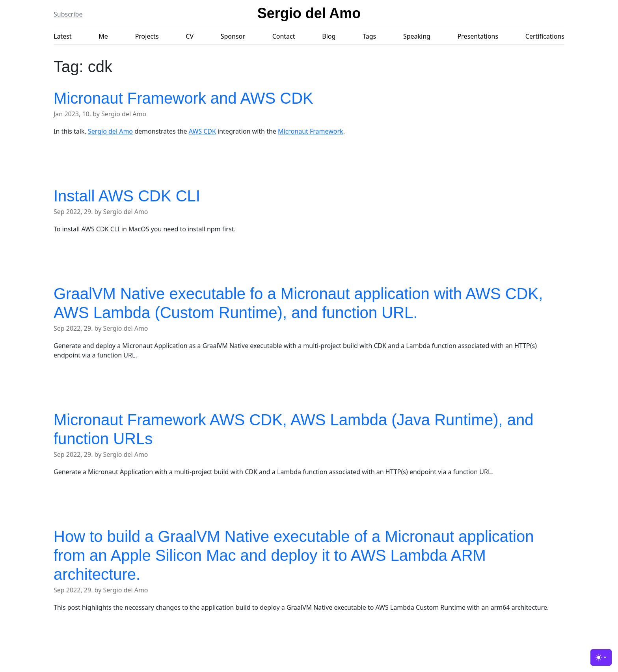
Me (103, 36)
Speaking (417, 36)
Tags (369, 36)
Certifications (545, 36)
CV (190, 36)
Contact (284, 36)
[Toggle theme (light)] (601, 657)
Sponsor (233, 36)
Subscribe (68, 14)
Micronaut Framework (311, 131)
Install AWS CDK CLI (127, 196)
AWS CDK (202, 131)
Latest (63, 36)
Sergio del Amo (309, 13)
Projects (147, 36)
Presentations (478, 36)
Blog (329, 36)
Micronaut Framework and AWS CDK (183, 98)
